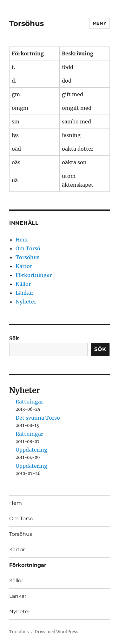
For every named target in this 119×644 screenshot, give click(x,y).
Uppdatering (31, 450)
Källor (23, 284)
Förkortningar (34, 275)
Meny (99, 23)
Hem (22, 240)
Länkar (24, 293)
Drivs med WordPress (56, 632)
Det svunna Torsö (38, 418)
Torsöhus (26, 23)
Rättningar (29, 402)
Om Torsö (28, 248)
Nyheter (26, 302)
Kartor (24, 266)
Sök (14, 338)
